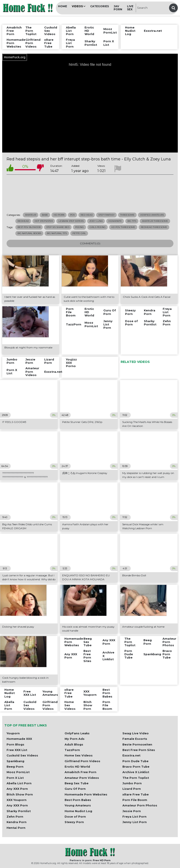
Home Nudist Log (78, 811)
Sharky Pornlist (19, 811)
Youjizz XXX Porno (71, 363)
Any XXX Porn (17, 789)
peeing (79, 227)
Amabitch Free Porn (80, 772)
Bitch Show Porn (20, 794)
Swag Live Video (136, 733)
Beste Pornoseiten (137, 745)
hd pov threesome (123, 227)
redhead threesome (154, 227)
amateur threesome (155, 221)
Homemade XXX (19, 739)
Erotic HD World (77, 767)
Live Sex (130, 8)
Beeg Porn (15, 767)
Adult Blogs (74, 745)
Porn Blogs (15, 745)
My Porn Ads (75, 739)
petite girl (79, 233)
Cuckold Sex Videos (22, 755)
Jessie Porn (132, 811)
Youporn (13, 733)
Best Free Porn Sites (139, 750)
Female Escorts (135, 739)
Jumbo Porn (132, 783)
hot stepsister (44, 221)
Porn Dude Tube (135, 761)
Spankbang (15, 761)
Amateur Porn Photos (140, 805)
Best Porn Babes (78, 800)
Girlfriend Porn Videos (82, 761)
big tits (132, 221)
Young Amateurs (78, 805)
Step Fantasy (106, 215)
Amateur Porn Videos (82, 778)
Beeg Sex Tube (77, 783)
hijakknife (115, 221)
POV (72, 215)
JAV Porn (118, 8)
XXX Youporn (17, 800)
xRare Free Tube (136, 794)
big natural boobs (29, 233)
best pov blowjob (29, 227)
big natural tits (57, 233)
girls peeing (98, 227)
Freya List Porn (134, 817)
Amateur (31, 215)
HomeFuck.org (15, 57)
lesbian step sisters (71, 221)
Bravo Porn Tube (136, 767)
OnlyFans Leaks (77, 733)
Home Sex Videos (79, 755)
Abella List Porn (19, 783)
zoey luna (96, 221)
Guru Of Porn (75, 789)
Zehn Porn (15, 817)
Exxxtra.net (131, 755)
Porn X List (15, 778)
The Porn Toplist (136, 778)
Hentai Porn (16, 828)
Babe (45, 215)
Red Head (87, 215)
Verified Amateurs (152, 215)
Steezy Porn (74, 822)
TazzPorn (72, 750)
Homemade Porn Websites (86, 794)
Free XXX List (17, 750)
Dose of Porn (75, 817)
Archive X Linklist (136, 772)
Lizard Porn (132, 789)
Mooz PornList (18, 772)
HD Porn (59, 215)
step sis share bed (58, 227)
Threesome (127, 215)
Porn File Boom (135, 800)
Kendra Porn (17, 822)
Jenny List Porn (135, 822)
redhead (23, 221)
